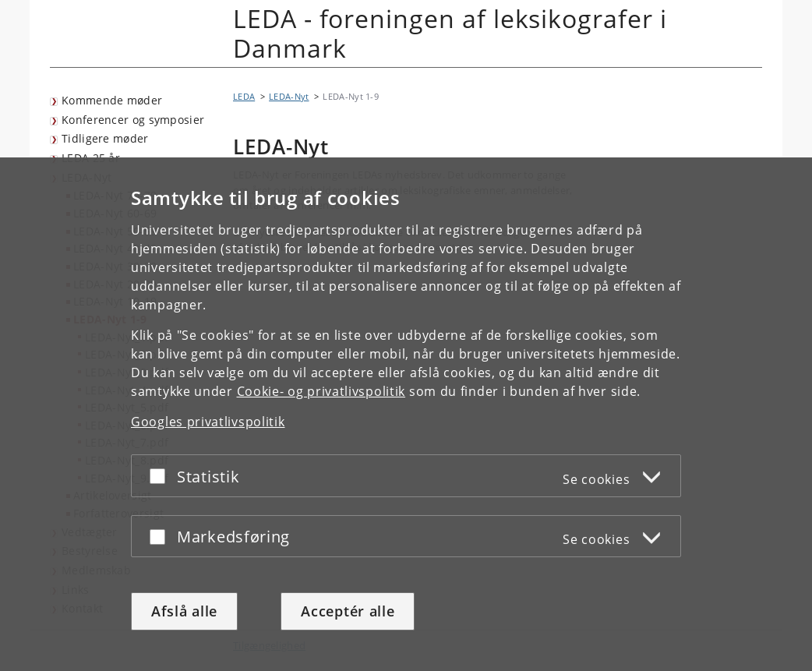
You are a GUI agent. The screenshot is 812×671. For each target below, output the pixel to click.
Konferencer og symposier (133, 120)
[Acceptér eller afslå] (161, 476)
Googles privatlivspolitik (208, 422)
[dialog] (406, 414)
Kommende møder (112, 100)
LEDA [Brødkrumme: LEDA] (244, 96)
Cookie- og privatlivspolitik (321, 391)
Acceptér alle (348, 611)
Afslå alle (184, 611)
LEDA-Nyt (289, 96)
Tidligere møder (105, 138)
